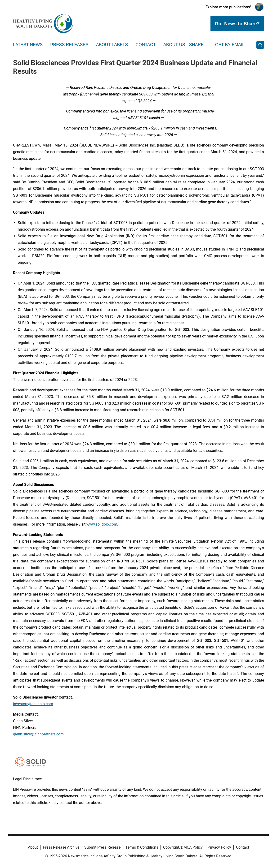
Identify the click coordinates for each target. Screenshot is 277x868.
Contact (146, 45)
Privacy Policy (219, 847)
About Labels (112, 45)
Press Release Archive (61, 847)
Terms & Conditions (142, 847)
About (33, 847)
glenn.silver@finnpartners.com (38, 734)
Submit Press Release (102, 847)
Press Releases (69, 45)
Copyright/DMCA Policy (183, 847)
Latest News (28, 45)
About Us (174, 45)
